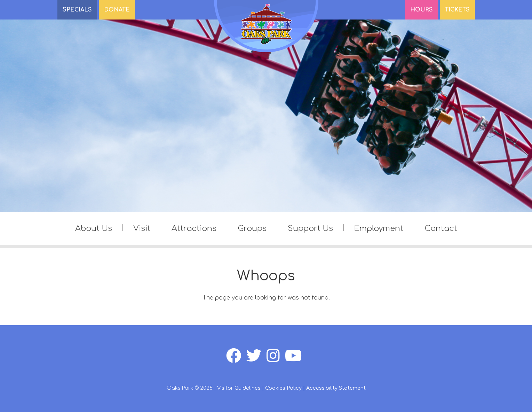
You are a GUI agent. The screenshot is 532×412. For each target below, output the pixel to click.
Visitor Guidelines (239, 388)
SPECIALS (77, 10)
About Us (94, 228)
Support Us (310, 228)
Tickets (457, 10)
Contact (441, 228)
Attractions (194, 228)
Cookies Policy (283, 388)
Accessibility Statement (336, 388)
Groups (252, 228)
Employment (379, 228)
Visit (142, 228)
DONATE (117, 10)
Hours (422, 10)
